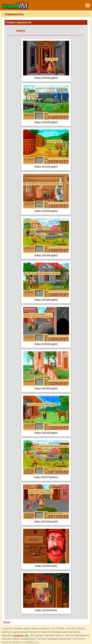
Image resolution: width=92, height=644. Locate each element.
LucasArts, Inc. (21, 635)
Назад (7, 622)
